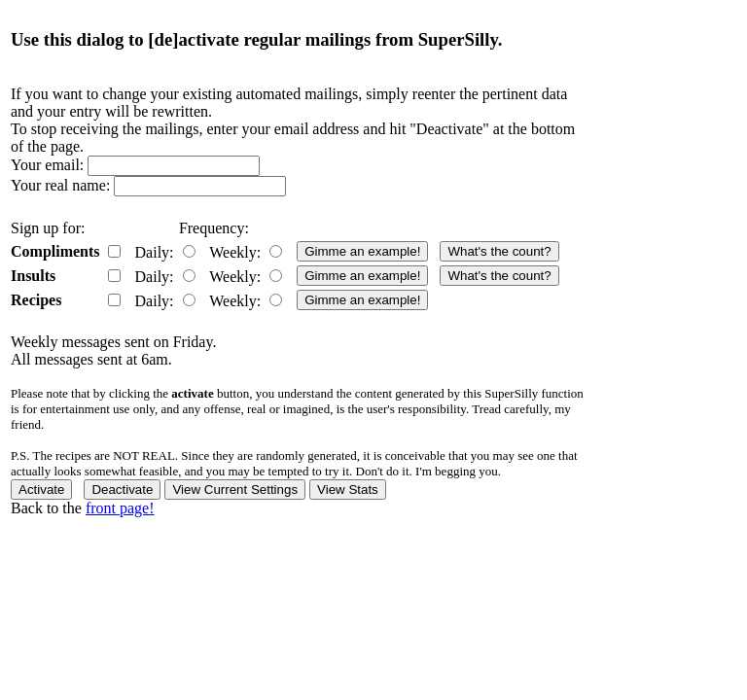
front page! (120, 508)
